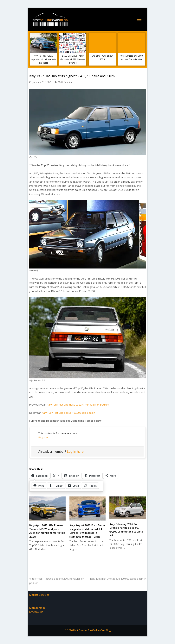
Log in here (75, 451)
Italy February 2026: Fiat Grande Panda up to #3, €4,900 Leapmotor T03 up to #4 (126, 530)
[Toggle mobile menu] (139, 19)
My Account (36, 612)
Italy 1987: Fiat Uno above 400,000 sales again (68, 413)
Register (43, 437)
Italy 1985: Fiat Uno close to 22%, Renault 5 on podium (78, 405)
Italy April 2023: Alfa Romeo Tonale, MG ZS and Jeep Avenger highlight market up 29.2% (47, 531)
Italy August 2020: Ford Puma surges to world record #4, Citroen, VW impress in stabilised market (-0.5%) (87, 531)
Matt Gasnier (65, 82)
